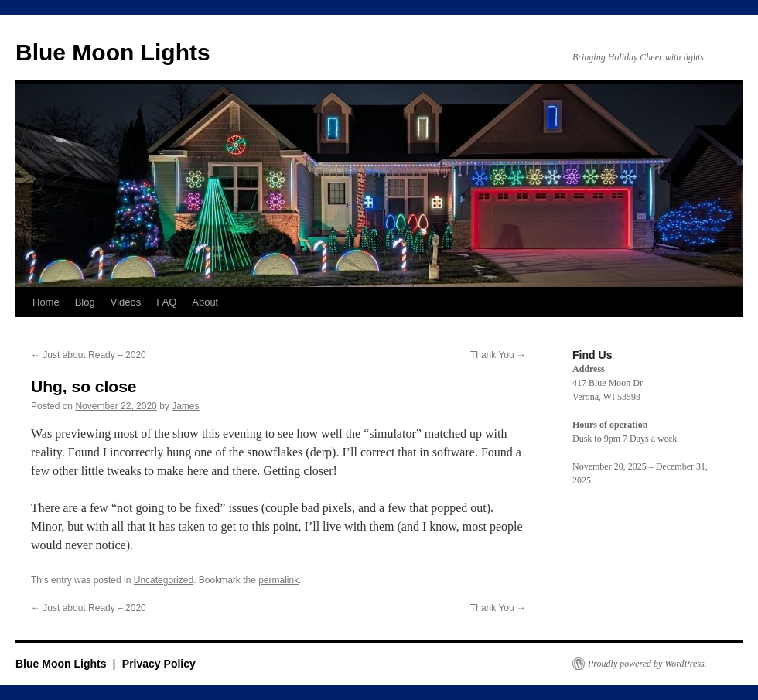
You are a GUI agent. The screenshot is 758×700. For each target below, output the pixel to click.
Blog (85, 302)
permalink (278, 580)
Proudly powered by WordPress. (647, 664)
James (185, 406)
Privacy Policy (159, 664)
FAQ (166, 302)
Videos (126, 302)
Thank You (498, 355)
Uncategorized (164, 580)
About (205, 302)
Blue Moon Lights (113, 52)
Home (46, 302)
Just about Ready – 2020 (89, 355)
